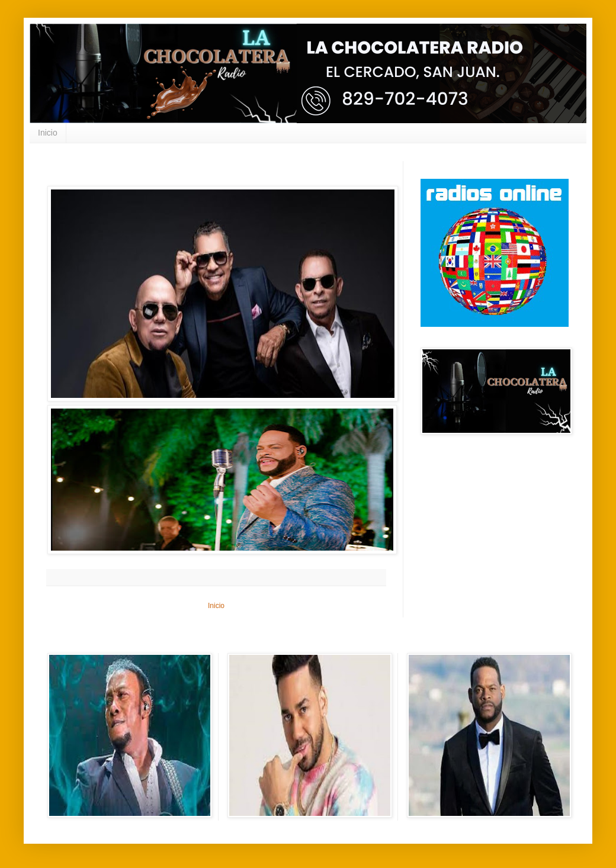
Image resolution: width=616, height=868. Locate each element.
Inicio (48, 133)
